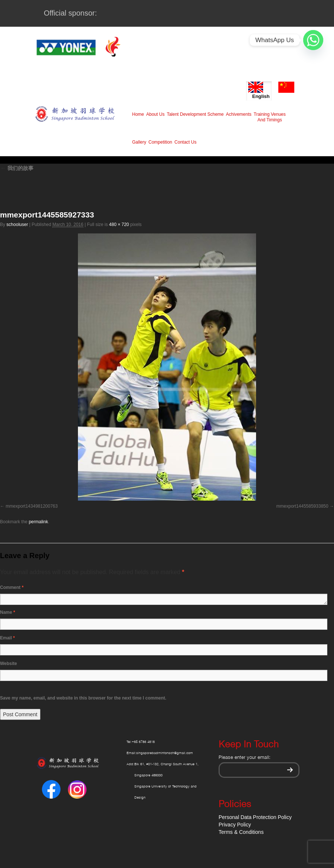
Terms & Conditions (241, 832)
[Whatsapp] (313, 40)
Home (138, 114)
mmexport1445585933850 (302, 506)
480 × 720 (119, 225)
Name (8, 612)
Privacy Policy (235, 825)
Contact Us (185, 142)
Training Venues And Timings (270, 117)
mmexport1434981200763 (32, 506)
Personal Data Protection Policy (255, 817)
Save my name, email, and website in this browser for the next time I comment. (83, 698)
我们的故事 (17, 168)
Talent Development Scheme (195, 114)
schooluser (17, 225)
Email (7, 638)
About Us (155, 114)
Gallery (139, 142)
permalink (38, 522)
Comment (12, 587)
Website (9, 664)
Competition (160, 142)
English (259, 90)
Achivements (239, 114)
